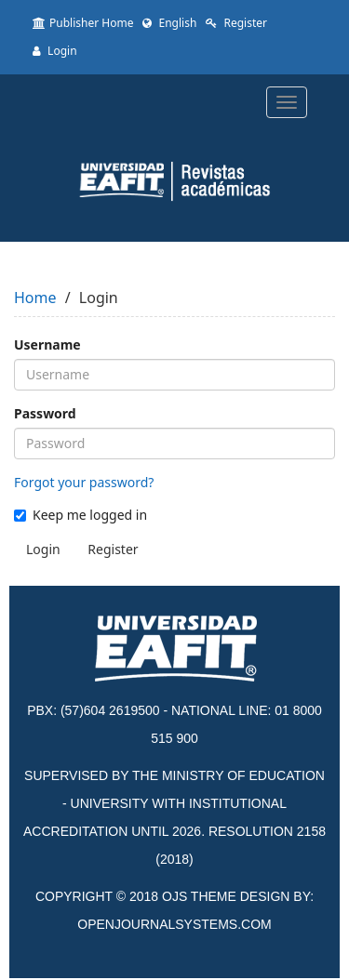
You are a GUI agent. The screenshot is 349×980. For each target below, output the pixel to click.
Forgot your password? (84, 482)
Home (35, 298)
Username (47, 344)
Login (55, 51)
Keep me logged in (81, 515)
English (169, 23)
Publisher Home (83, 23)
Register (236, 23)
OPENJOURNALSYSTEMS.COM (174, 924)
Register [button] (113, 549)
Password (45, 413)
